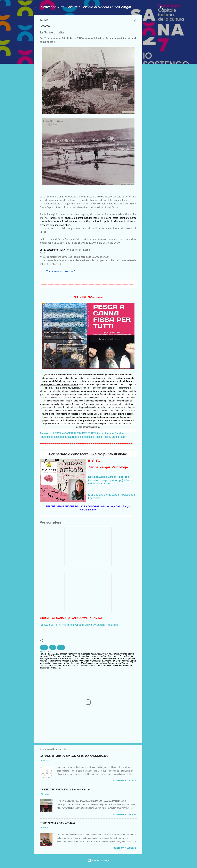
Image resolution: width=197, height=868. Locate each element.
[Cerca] (162, 8)
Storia (61, 647)
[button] (135, 21)
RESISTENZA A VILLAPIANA (57, 823)
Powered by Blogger (99, 860)
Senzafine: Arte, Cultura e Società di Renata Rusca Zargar (86, 7)
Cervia (44, 647)
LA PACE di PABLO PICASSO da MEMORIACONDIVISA (74, 756)
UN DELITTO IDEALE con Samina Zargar (65, 790)
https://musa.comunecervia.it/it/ (57, 271)
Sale (53, 647)
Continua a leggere (125, 781)
